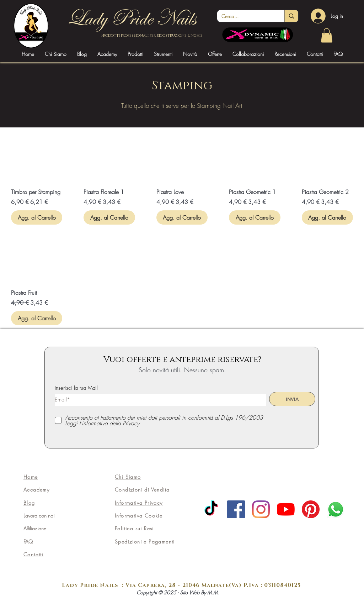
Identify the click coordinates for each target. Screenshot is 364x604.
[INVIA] (292, 399)
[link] (327, 35)
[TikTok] (211, 509)
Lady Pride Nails (131, 18)
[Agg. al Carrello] (37, 217)
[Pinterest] (311, 509)
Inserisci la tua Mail (76, 388)
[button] (107, 54)
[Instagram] (261, 509)
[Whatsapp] (336, 509)
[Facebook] (236, 509)
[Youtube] (286, 509)
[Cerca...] (245, 16)
